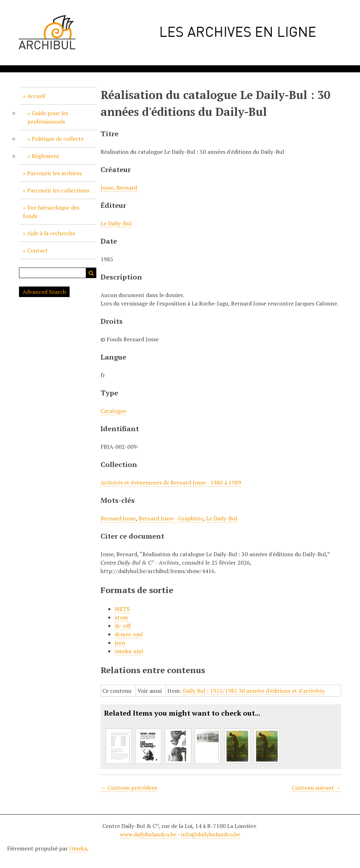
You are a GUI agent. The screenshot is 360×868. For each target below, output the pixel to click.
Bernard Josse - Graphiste (171, 518)
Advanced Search (44, 292)
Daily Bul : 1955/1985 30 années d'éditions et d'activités (254, 691)
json (120, 643)
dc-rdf (123, 626)
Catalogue (113, 411)
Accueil (36, 96)
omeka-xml (129, 651)
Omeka (78, 848)
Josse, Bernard (119, 188)
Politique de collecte (58, 139)
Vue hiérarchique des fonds (51, 212)
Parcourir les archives (54, 173)
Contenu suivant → (316, 788)
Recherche (91, 273)
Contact (37, 250)
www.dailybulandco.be (148, 834)
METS (122, 609)
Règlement (46, 156)
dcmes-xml (129, 634)
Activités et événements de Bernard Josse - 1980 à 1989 (171, 482)
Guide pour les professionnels (48, 117)
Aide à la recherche (51, 233)
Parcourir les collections (58, 190)
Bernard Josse (118, 518)
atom (121, 617)
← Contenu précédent (129, 788)
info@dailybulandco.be (211, 834)
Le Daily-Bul (116, 223)
